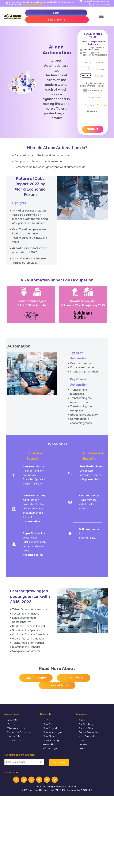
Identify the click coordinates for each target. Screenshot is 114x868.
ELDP (45, 720)
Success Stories (87, 728)
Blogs (82, 720)
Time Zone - (93, 111)
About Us (12, 720)
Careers (83, 745)
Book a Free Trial (57, 20)
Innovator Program (53, 740)
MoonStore (49, 736)
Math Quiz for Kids (88, 736)
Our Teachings (86, 724)
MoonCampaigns (52, 732)
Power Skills (49, 745)
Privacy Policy (15, 736)
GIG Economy (36, 678)
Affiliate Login (50, 749)
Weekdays (90, 105)
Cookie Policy (14, 740)
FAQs (81, 740)
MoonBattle (49, 724)
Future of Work (57, 685)
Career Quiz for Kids (89, 732)
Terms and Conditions (19, 732)
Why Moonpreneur (17, 728)
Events (82, 749)
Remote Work (74, 678)
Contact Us (13, 724)
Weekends (101, 105)
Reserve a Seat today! (32, 4)
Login (56, 13)
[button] (101, 16)
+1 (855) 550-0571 (102, 4)
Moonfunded (50, 728)
